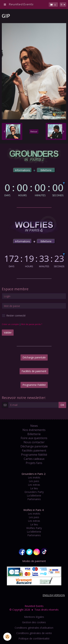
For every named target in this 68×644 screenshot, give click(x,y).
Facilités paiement (34, 450)
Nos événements (34, 430)
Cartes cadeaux (34, 459)
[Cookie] (7, 637)
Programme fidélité (34, 455)
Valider (8, 332)
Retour (34, 131)
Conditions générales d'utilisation (34, 628)
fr (62, 5)
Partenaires (34, 499)
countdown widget (34, 189)
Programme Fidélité (34, 385)
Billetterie (34, 434)
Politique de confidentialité (34, 638)
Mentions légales (34, 617)
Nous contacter (34, 442)
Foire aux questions (34, 438)
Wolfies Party (34, 528)
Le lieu (34, 488)
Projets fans (34, 463)
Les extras (34, 485)
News (34, 426)
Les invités (34, 477)
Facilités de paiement (34, 371)
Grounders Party (34, 492)
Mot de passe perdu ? (32, 324)
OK (62, 405)
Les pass (34, 481)
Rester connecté (14, 316)
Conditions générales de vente (34, 633)
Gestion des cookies (34, 622)
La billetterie (34, 496)
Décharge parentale (34, 357)
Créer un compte (10, 324)
